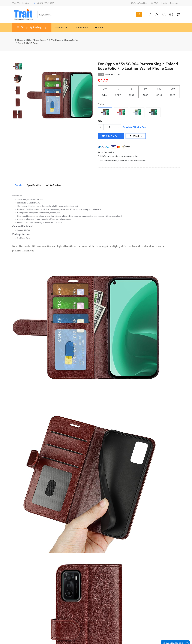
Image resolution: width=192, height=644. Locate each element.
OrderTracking (139, 3)
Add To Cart (111, 136)
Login (164, 3)
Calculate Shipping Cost (135, 127)
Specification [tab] (34, 185)
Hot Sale (100, 27)
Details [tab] (19, 185)
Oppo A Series (71, 40)
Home (19, 40)
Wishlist (136, 136)
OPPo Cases (55, 40)
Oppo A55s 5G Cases (28, 43)
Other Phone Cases (36, 40)
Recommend (82, 27)
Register (174, 3)
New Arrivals (62, 27)
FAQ (154, 3)
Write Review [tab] (53, 185)
